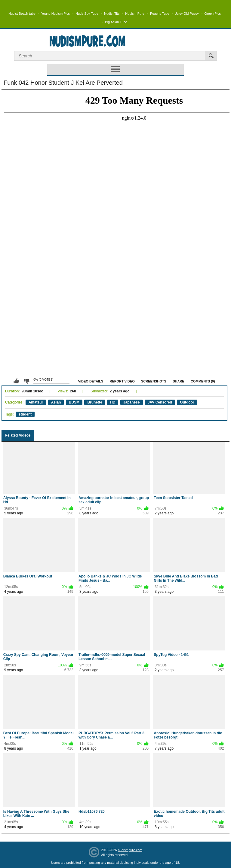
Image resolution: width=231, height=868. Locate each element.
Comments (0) (203, 381)
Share (179, 381)
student (25, 414)
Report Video (122, 381)
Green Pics (213, 14)
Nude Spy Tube (87, 14)
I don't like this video (26, 381)
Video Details (91, 381)
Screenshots (154, 381)
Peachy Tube (160, 14)
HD (113, 402)
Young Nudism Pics (55, 14)
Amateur (36, 402)
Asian (56, 402)
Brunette (95, 402)
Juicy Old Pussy (187, 14)
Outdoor (187, 402)
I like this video (16, 381)
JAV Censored (160, 402)
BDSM (74, 402)
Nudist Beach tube (22, 14)
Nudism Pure (135, 14)
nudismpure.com (130, 850)
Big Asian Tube (116, 22)
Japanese (132, 402)
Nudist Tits (112, 14)
